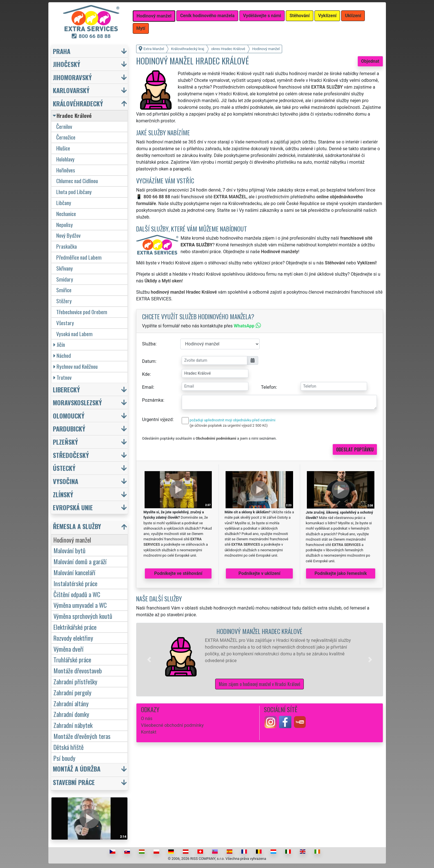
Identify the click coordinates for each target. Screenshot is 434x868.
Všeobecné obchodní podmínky (172, 725)
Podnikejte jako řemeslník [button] (341, 573)
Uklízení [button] (353, 16)
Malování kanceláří (74, 572)
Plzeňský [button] (65, 442)
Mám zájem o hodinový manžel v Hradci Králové (259, 684)
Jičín (59, 344)
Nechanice (66, 214)
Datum (149, 361)
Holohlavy (65, 159)
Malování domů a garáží (80, 561)
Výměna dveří (68, 649)
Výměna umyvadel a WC (80, 605)
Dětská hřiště (68, 747)
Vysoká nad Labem (74, 334)
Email (148, 387)
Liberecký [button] (66, 389)
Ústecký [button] (64, 468)
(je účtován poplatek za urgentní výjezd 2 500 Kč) (229, 425)
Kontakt (149, 732)
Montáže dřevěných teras (82, 736)
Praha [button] (62, 51)
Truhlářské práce (72, 659)
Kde (146, 374)
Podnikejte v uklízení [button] (259, 573)
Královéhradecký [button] (78, 103)
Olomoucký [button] (69, 416)
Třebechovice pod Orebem (82, 312)
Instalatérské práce (75, 583)
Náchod (62, 355)
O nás (147, 719)
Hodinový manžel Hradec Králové (259, 631)
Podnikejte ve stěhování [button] (178, 573)
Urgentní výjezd (157, 420)
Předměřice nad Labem (79, 257)
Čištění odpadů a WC (77, 594)
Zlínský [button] (63, 494)
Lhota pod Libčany (74, 192)
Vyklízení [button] (327, 16)
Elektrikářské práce (75, 627)
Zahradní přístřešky (75, 681)
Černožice (66, 137)
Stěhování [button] (300, 16)
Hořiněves (66, 170)
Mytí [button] (141, 28)
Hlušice (63, 148)
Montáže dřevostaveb (78, 670)
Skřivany (65, 268)
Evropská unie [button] (73, 507)
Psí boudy (64, 758)
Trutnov (62, 377)
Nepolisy (65, 225)
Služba (149, 344)
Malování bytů (69, 550)
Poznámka (153, 400)
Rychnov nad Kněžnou (76, 366)
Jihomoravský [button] (72, 77)
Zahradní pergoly (72, 692)
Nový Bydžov (68, 235)
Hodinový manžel (72, 540)
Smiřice (64, 290)
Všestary (65, 323)
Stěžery (64, 301)
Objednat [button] (370, 61)
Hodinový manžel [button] (154, 16)
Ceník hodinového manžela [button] (207, 16)
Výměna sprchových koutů (83, 616)
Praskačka (67, 246)
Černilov (64, 126)
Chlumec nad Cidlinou (77, 181)
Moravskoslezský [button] (77, 402)
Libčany (64, 203)
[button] (149, 660)
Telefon (268, 387)
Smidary (65, 279)
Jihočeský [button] (67, 64)
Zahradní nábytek (73, 725)
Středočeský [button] (71, 455)
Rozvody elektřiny (73, 638)
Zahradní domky (71, 714)
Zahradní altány (71, 703)
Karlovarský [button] (71, 90)
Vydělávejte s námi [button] (262, 16)
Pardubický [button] (69, 429)
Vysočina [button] (66, 481)
